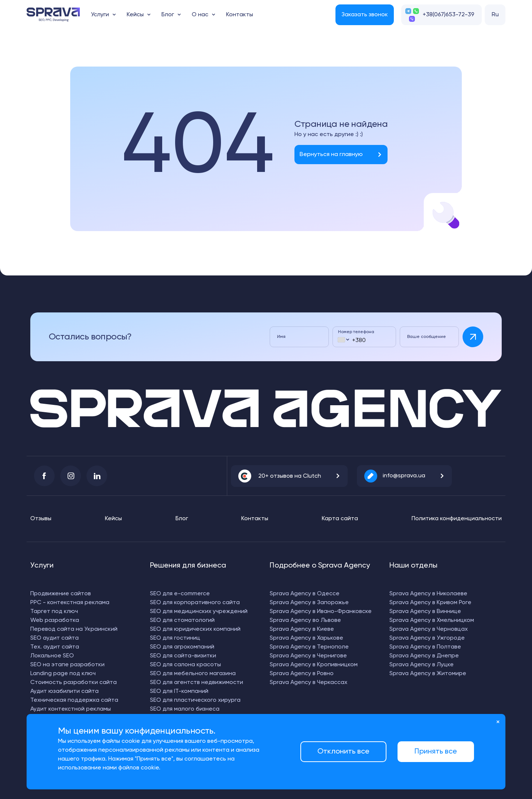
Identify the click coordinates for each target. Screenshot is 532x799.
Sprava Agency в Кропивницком (314, 665)
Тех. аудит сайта (55, 647)
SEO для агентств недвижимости (197, 683)
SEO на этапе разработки (67, 665)
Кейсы (135, 15)
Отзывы (41, 519)
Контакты (240, 15)
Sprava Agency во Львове (305, 620)
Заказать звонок (365, 15)
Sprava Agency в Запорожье (309, 603)
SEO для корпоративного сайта (195, 603)
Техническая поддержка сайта (74, 700)
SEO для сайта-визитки (183, 656)
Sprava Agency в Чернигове (308, 656)
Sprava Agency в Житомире (428, 674)
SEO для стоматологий (182, 620)
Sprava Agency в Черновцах (429, 629)
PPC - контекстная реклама (70, 603)
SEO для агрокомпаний (182, 647)
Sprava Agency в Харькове (306, 638)
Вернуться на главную (331, 155)
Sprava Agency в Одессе (305, 594)
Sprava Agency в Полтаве (425, 647)
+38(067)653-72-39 (449, 15)
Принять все (436, 752)
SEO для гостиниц (175, 638)
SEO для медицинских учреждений (199, 612)
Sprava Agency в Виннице (425, 612)
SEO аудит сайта (54, 638)
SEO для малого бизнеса (185, 709)
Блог (168, 15)
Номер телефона (356, 332)
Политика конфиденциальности (457, 519)
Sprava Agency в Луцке (422, 665)
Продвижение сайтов (61, 594)
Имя (281, 337)
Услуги (100, 15)
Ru (495, 15)
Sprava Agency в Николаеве (428, 594)
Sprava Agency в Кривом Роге (430, 603)
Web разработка (55, 620)
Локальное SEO (52, 656)
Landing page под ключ (63, 674)
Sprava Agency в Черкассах (308, 683)
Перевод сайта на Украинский (74, 629)
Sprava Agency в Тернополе (309, 647)
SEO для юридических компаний (195, 629)
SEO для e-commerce (180, 594)
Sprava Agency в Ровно (302, 674)
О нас (200, 15)
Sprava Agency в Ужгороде (427, 638)
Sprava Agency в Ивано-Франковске (321, 612)
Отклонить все (343, 752)
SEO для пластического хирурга (195, 700)
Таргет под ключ (54, 612)
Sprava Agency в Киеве (302, 629)
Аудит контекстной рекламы (71, 709)
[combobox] (343, 340)
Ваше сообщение (427, 337)
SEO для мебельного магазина (193, 674)
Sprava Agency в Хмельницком (432, 620)
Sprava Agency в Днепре (424, 656)
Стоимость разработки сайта (74, 683)
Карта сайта (340, 519)
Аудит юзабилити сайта (64, 691)
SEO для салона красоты (185, 665)
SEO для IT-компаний (179, 691)
